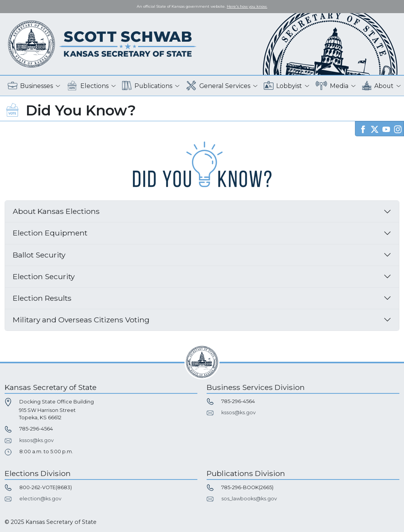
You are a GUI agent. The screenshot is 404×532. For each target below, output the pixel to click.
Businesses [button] (30, 86)
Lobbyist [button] (283, 86)
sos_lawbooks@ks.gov (249, 499)
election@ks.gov (40, 499)
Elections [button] (87, 86)
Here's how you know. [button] (247, 6)
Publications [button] (147, 86)
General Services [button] (218, 86)
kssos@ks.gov (36, 440)
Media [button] (332, 86)
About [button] (378, 86)
